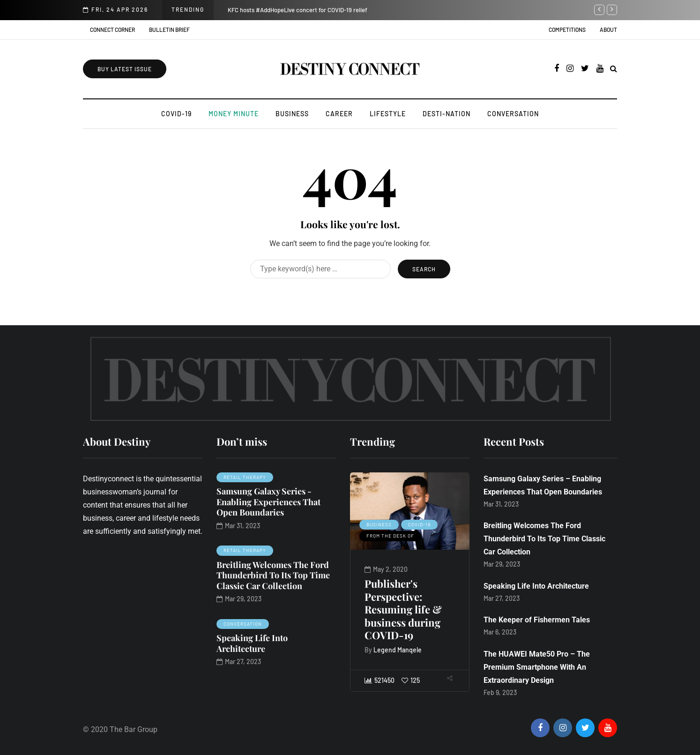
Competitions (567, 30)
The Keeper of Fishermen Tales (537, 620)
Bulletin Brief (169, 30)
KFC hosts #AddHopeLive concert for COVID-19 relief (298, 10)
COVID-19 (176, 114)
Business (292, 114)
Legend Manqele (410, 650)
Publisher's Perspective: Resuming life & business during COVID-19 (415, 609)
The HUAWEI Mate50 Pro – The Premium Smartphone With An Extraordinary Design (537, 667)
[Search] (320, 269)
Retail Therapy (245, 477)
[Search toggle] (614, 69)
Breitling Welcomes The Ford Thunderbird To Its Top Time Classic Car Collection (273, 575)
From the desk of (402, 536)
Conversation (513, 114)
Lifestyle (388, 114)
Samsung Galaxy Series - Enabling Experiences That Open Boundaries (268, 502)
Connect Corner (112, 30)
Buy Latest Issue (125, 69)
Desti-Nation (447, 114)
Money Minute (234, 114)
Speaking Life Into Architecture (252, 643)
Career (339, 114)
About (608, 30)
